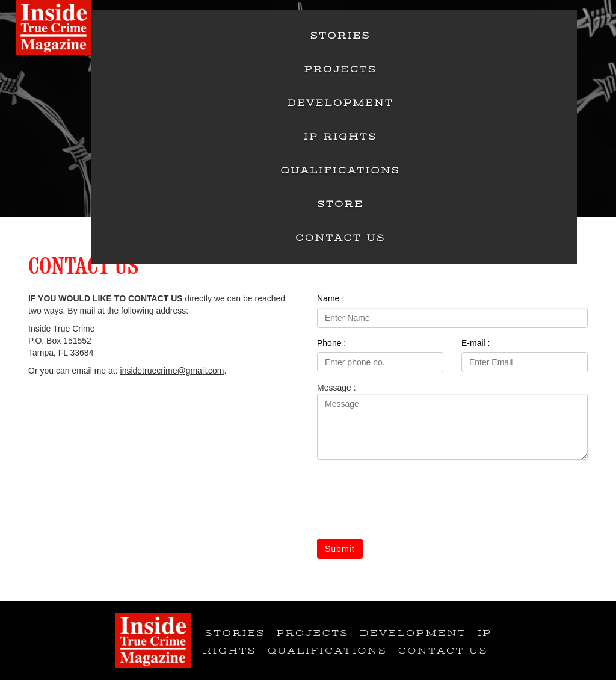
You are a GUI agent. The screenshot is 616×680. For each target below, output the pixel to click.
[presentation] (408, 501)
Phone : (331, 343)
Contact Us (340, 238)
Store (341, 204)
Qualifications (341, 170)
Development (341, 103)
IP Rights (340, 137)
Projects (341, 69)
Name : (331, 298)
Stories (340, 36)
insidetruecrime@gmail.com (172, 371)
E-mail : (476, 343)
